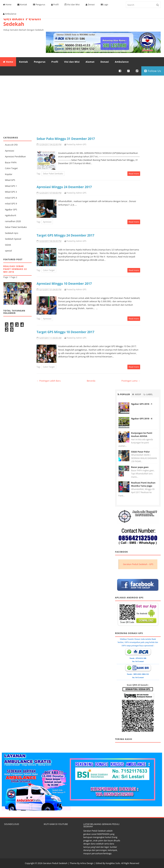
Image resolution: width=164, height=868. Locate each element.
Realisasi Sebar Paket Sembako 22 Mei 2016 (15, 269)
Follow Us (153, 71)
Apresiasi (10, 150)
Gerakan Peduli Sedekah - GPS (138, 564)
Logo (104, 5)
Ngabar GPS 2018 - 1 (142, 404)
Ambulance (10, 14)
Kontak (22, 5)
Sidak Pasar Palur (141, 451)
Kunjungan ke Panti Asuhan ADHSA (142, 434)
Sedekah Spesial (13, 239)
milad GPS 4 (11, 197)
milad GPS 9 (11, 203)
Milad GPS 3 (11, 192)
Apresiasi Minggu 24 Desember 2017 (64, 187)
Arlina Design (87, 863)
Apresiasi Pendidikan (15, 156)
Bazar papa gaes (140, 467)
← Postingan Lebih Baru (49, 380)
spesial (8, 250)
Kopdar (9, 174)
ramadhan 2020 (13, 221)
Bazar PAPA (11, 162)
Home (7, 5)
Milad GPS (10, 180)
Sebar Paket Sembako (16, 227)
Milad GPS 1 (11, 186)
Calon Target (11, 168)
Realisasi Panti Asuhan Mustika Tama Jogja (143, 484)
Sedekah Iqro (12, 233)
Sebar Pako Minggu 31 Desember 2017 (66, 138)
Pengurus (39, 5)
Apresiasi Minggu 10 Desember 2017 (64, 283)
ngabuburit (11, 215)
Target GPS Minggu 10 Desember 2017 (65, 332)
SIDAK (8, 244)
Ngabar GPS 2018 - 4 (142, 418)
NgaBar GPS (11, 209)
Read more (134, 173)
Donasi (90, 5)
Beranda (91, 380)
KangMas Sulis (113, 863)
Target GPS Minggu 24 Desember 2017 (65, 235)
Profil (55, 5)
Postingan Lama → (131, 380)
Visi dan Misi (72, 5)
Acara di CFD (11, 145)
